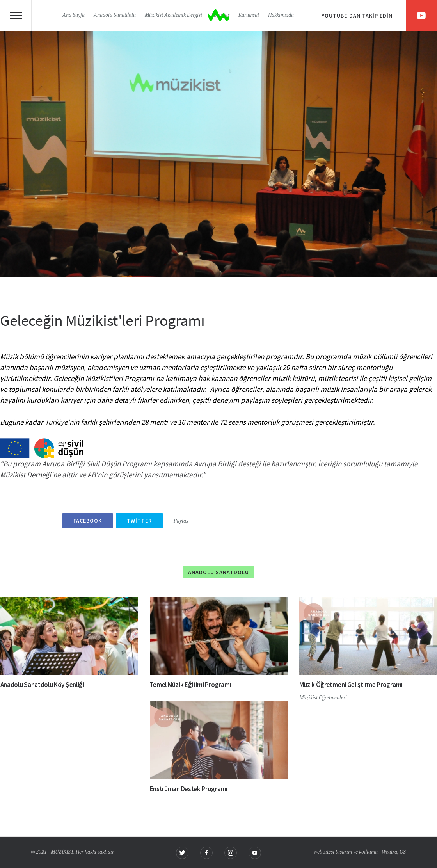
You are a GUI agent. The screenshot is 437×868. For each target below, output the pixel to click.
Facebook (88, 521)
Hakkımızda (281, 15)
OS (403, 852)
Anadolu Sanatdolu (115, 15)
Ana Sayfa (74, 15)
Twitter (139, 521)
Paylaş (181, 521)
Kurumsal (249, 15)
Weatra (389, 852)
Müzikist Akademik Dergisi (173, 15)
